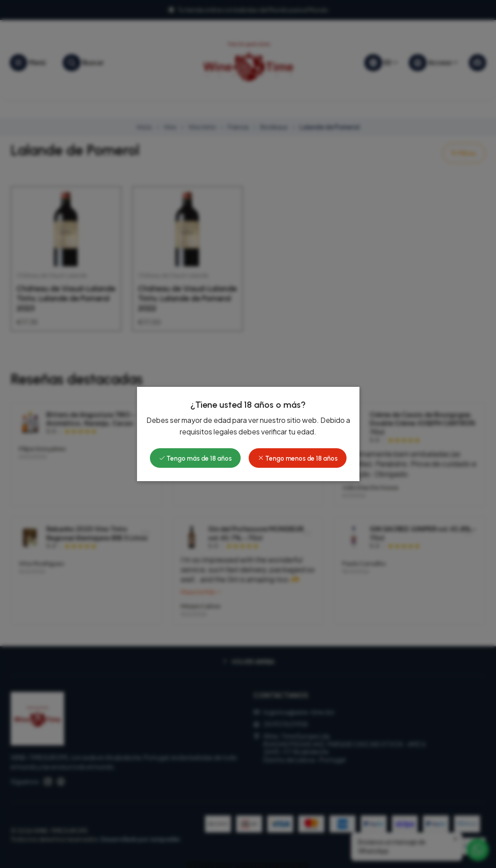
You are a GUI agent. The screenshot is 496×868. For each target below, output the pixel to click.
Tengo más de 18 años (195, 458)
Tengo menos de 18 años (298, 458)
